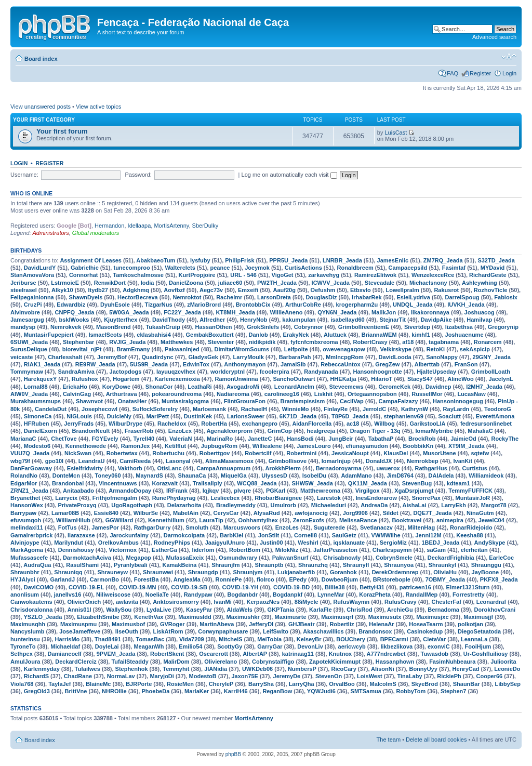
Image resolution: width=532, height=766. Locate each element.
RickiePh (449, 676)
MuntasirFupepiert (49, 335)
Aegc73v (211, 290)
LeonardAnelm (294, 387)
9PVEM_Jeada (116, 654)
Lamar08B (65, 513)
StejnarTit (393, 320)
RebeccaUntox (340, 364)
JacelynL (501, 379)
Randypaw (198, 595)
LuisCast (396, 133)
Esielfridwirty (85, 468)
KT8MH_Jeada (236, 312)
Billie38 (335, 587)
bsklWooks (74, 320)
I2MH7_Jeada (484, 387)
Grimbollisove (288, 461)
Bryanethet (25, 498)
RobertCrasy (370, 342)
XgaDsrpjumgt (414, 491)
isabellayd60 (347, 320)
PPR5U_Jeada (288, 260)
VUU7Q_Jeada (30, 453)
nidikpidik (262, 342)
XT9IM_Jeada (467, 446)
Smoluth (197, 527)
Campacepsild (408, 268)
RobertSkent (167, 654)
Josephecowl (99, 409)
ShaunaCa (192, 476)
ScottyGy (230, 646)
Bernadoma (443, 610)
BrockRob (422, 439)
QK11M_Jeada (368, 483)
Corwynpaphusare (223, 631)
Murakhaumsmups (36, 401)
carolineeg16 (282, 394)
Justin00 (271, 543)
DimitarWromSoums (242, 349)
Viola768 (22, 684)
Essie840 (106, 513)
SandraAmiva (76, 372)
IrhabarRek (367, 297)
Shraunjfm (225, 565)
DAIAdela (441, 476)
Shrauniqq (68, 572)
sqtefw (480, 453)
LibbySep (508, 684)
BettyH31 (372, 587)
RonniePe (229, 579)
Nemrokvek (66, 327)
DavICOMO (39, 587)
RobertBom (245, 550)
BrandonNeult (91, 431)
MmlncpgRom (345, 357)
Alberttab (427, 364)
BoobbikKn (418, 446)
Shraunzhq (313, 565)
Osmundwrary (238, 558)
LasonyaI (178, 461)
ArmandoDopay (130, 491)
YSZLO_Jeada (43, 617)
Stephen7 (454, 691)
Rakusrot (446, 290)
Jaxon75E (245, 676)
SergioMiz (393, 543)
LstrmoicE (65, 283)
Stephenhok (132, 669)
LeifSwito (276, 631)
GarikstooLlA (427, 424)
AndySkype (490, 543)
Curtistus (475, 468)
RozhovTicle (491, 290)
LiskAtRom (168, 631)
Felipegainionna (32, 297)
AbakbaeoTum (156, 260)
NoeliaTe (157, 595)
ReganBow (277, 691)
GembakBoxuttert (209, 335)
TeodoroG (498, 409)
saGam (436, 550)
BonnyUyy (423, 669)
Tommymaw (27, 372)
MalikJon (384, 312)
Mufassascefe (29, 558)
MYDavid (493, 268)
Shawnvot (89, 401)
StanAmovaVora (32, 275)
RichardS (36, 676)
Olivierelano (221, 662)
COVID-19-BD (291, 587)
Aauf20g (284, 290)
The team (389, 739)
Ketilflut (175, 446)
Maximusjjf (478, 617)
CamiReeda (135, 461)
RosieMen (180, 684)
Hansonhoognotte (377, 372)
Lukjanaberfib (296, 572)
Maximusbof (128, 624)
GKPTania (281, 610)
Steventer (221, 342)
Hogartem (126, 379)
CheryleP (221, 684)
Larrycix (66, 498)
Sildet (391, 513)
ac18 (353, 424)
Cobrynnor (309, 327)
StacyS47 (420, 379)
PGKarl (276, 491)
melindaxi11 (27, 527)
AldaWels (240, 610)
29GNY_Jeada (492, 357)
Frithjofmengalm (115, 498)
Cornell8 (305, 535)
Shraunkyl (442, 565)
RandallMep (422, 595)
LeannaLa (474, 639)
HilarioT (382, 379)
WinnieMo (296, 409)
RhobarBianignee (278, 498)
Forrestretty (469, 595)
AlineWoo (461, 379)
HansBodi (300, 439)
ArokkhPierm (283, 468)
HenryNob (254, 320)
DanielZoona (186, 283)
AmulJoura (25, 662)
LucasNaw (471, 394)
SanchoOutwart (294, 379)
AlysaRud (267, 513)
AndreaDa (374, 505)
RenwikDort (110, 283)
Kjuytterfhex (121, 320)
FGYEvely (105, 439)
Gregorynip (503, 327)
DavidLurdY (40, 268)
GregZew (387, 364)
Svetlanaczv (376, 527)
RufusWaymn (351, 602)
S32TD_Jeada (496, 260)
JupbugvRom (219, 446)
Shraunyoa (399, 565)
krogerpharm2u (357, 305)
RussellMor (427, 394)
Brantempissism (303, 401)
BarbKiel (231, 535)
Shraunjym (248, 572)
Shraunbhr (25, 572)
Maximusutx (385, 617)
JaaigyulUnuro (225, 543)
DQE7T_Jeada (432, 513)
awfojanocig (311, 513)
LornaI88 (36, 387)
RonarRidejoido (471, 527)
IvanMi (223, 602)
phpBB (233, 754)
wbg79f (20, 461)
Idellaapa (139, 226)
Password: (138, 175)
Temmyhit (176, 669)
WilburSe (146, 513)
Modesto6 (37, 446)
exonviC (439, 646)
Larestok (329, 498)
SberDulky (205, 226)
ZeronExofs (309, 520)
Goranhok (343, 572)
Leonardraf (491, 602)
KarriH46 (236, 691)
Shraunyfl (356, 565)
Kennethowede (86, 446)
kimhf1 (421, 335)
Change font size (509, 57)
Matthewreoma (320, 491)
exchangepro (260, 424)
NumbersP (302, 669)
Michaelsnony (428, 283)
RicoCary (343, 669)
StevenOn (329, 676)
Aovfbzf (174, 290)
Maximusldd (195, 617)
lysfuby (200, 260)
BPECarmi (394, 639)
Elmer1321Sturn (468, 587)
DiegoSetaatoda (479, 631)
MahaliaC (480, 431)
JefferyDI (261, 624)
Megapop (139, 558)
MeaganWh (149, 646)
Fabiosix (506, 297)
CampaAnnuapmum (223, 468)
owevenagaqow (344, 349)
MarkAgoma (27, 550)
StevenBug (417, 483)
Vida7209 (192, 639)
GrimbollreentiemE (364, 327)
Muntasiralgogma (185, 401)
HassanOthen (214, 327)
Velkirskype (396, 349)
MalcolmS (383, 684)
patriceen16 (415, 587)
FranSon (466, 364)
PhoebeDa (155, 691)
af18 (408, 342)
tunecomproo (131, 268)
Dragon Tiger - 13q (375, 431)
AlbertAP (255, 654)
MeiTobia (269, 639)
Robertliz (342, 624)
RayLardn (456, 409)
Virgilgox (368, 491)
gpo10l (54, 461)
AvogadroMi (243, 387)
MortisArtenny (171, 226)
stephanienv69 (403, 416)
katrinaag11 (298, 654)
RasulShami (82, 565)
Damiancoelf (65, 654)
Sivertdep (417, 327)
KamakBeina (179, 565)
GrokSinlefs (263, 327)
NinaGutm (480, 513)
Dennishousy (76, 550)
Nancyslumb (27, 631)
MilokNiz (287, 550)
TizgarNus (159, 305)
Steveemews (347, 387)
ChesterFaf (446, 602)
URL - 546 (243, 275)
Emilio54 (190, 646)
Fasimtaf (454, 268)
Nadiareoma (233, 394)
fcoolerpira (275, 372)
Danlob (258, 335)
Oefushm (323, 290)
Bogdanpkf (288, 595)
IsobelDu (314, 476)
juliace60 (230, 283)
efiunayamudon (367, 446)
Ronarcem (488, 342)
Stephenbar (79, 342)
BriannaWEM (379, 335)
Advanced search (494, 37)
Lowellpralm (402, 290)
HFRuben (37, 424)
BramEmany (133, 349)
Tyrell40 (144, 439)
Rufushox (85, 379)
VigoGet (283, 275)
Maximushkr (243, 617)
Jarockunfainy (129, 535)
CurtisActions (303, 268)
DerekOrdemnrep (395, 572)
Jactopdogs (126, 372)
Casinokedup (425, 631)
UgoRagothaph (132, 505)
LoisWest (370, 676)
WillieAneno (287, 312)
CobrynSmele (394, 558)
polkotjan (470, 624)
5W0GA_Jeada (129, 312)
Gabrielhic (85, 268)
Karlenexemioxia (177, 379)
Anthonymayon (245, 364)
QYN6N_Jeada (337, 312)
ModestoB (203, 676)
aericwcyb (352, 646)
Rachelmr (229, 297)
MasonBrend (114, 327)
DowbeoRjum (340, 579)
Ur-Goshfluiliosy (486, 654)
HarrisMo (68, 639)
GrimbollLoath (491, 372)
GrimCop (280, 431)
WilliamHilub (73, 520)
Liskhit (323, 394)
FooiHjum (478, 646)
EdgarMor (24, 483)
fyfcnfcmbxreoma (314, 342)
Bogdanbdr (242, 595)
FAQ (453, 73)
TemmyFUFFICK (470, 491)
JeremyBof (112, 357)
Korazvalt (165, 483)
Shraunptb (269, 565)
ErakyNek (296, 335)
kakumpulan (299, 320)
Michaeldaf (65, 646)
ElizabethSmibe (98, 617)
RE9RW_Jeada (95, 364)
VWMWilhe (386, 535)
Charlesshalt (65, 357)
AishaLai (415, 505)
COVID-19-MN (138, 587)
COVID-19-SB (189, 587)
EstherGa (164, 550)
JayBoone (486, 572)
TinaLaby (409, 676)
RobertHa (214, 424)
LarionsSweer (246, 416)
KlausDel (396, 453)
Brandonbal (68, 483)
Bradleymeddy (236, 505)
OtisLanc (169, 468)
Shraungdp (203, 572)
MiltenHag (422, 527)
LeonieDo (507, 669)
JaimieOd (463, 439)
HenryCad (466, 669)
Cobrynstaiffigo (273, 662)
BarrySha (261, 684)
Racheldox (172, 424)
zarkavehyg (324, 275)
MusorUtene (440, 453)
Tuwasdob (435, 654)
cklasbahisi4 (154, 335)
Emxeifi (248, 290)
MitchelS (230, 639)
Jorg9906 (355, 513)
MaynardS (149, 476)
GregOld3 (37, 691)
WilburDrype (125, 424)
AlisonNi (383, 669)
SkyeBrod (425, 684)
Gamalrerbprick (31, 535)
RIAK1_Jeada (42, 364)
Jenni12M (428, 535)
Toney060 (108, 476)
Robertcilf (258, 453)
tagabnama (444, 342)
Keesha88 (469, 535)
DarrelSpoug (462, 297)
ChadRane (78, 676)
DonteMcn (66, 476)
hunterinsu (25, 639)
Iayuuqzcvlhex (176, 372)
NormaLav (121, 676)
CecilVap (352, 401)
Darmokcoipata (184, 535)
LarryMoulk (249, 357)
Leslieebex (225, 498)
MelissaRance (358, 520)
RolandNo (24, 476)
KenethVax (149, 617)
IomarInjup (336, 461)
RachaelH (254, 409)
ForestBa (147, 579)
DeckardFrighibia (451, 558)
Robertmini (301, 453)
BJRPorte (139, 684)
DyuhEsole (115, 305)
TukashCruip (163, 327)
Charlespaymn (392, 550)
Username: (24, 175)
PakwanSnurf (290, 558)
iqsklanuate (349, 543)
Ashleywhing (480, 283)
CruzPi (33, 305)
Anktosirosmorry (176, 602)
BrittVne (76, 691)
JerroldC (374, 409)
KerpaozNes (263, 602)
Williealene (267, 446)
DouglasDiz (322, 297)
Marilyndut (69, 543)
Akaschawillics (323, 631)
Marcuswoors (242, 527)
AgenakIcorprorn (229, 431)
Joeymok (257, 268)
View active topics (98, 107)
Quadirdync (158, 357)
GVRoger (172, 624)
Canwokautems (31, 602)
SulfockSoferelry (155, 409)
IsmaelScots (105, 335)
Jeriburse (23, 283)
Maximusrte (290, 617)
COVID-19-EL (86, 587)
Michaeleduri (329, 505)
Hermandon (109, 226)
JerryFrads (79, 424)
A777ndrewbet (386, 654)
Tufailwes (88, 669)
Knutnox (341, 654)
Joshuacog (480, 312)
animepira (450, 520)
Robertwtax (122, 453)
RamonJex (136, 446)
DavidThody (169, 320)
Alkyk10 (62, 290)
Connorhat (84, 275)
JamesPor (105, 527)
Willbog (384, 424)
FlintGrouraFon (245, 401)
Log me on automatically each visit (289, 175)
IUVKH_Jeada (466, 305)
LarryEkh (454, 505)
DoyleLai (107, 646)
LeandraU (92, 461)
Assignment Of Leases (91, 260)
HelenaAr (381, 624)
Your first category (44, 120)
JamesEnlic (393, 260)
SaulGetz (344, 535)
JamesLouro (314, 446)
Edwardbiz (71, 305)
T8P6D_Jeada (350, 416)
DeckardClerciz (76, 662)
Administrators (50, 233)
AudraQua (37, 565)
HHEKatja (343, 379)
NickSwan (78, 453)
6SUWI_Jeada (29, 342)
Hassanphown (395, 662)
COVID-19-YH (241, 587)
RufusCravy (401, 602)
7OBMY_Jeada (445, 579)
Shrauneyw (112, 572)
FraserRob (139, 431)
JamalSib (293, 364)
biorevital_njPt (82, 349)
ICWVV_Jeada (331, 283)
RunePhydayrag (174, 498)
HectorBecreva (138, 297)
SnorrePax (426, 498)
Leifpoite (296, 349)
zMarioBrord (204, 305)
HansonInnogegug (458, 401)
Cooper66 (490, 676)
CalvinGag (77, 394)
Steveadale (380, 283)
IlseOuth (127, 631)
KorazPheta (375, 595)
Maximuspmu (78, 624)
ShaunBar (467, 684)
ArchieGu (400, 610)
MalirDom (176, 662)
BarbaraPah (295, 357)
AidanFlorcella (312, 424)
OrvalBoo (342, 684)
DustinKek (198, 416)
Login (509, 73)
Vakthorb (130, 468)
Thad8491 (108, 639)
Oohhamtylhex (258, 520)
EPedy (298, 579)
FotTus (68, 527)
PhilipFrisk (240, 260)
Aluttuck (335, 335)
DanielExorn (41, 431)
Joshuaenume (464, 335)
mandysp (23, 327)
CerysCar (226, 513)
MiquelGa (234, 476)
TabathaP (381, 439)
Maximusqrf (337, 617)
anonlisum (25, 595)
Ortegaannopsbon (372, 394)
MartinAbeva (217, 624)
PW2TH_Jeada (277, 283)
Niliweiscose (113, 595)
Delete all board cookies (436, 739)
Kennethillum (166, 520)
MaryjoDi (162, 676)
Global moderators (96, 233)
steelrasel (24, 290)
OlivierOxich (84, 602)
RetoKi (436, 349)
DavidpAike (436, 320)
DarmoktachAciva (87, 558)
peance (220, 268)
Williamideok (486, 476)
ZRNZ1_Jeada (29, 491)
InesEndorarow (376, 498)
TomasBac (150, 639)
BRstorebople (392, 579)
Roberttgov (215, 453)
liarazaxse (81, 535)
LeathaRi (199, 387)
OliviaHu (445, 572)
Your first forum (62, 131)
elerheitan (474, 550)
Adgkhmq (136, 290)
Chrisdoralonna (31, 610)
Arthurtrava (122, 394)
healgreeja (321, 431)
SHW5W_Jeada (312, 483)
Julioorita (503, 662)
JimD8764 (400, 476)
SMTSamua (366, 691)
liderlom (203, 550)
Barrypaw (23, 513)
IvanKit (463, 461)
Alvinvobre (25, 312)
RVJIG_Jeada (127, 342)
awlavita (127, 602)
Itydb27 (98, 290)
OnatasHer (132, 401)
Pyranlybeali (131, 565)
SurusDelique (29, 349)
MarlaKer (197, 691)
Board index (41, 59)
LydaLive (159, 610)
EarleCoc (501, 558)
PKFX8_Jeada (499, 579)
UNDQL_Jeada (413, 305)
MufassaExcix (185, 558)
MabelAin (186, 513)
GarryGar (270, 646)
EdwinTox (196, 364)
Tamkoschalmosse (138, 275)
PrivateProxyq (77, 505)
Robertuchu (168, 453)
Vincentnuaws (118, 483)
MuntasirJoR (473, 498)
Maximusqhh (28, 624)
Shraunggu (486, 565)
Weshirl (308, 543)
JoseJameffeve (80, 631)
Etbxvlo (361, 290)
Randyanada (321, 372)
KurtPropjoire (197, 275)
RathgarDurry (152, 527)
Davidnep (438, 387)
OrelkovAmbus (118, 543)
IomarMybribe (434, 431)
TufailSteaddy (130, 662)
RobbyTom (411, 691)
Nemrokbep (423, 461)
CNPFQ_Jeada (75, 312)
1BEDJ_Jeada (440, 543)
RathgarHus (431, 468)
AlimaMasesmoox (229, 461)
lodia (148, 283)
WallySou (119, 610)
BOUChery (351, 639)
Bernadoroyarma (339, 468)
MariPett (158, 416)
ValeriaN (181, 439)
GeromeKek (394, 387)
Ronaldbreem (355, 268)
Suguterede (330, 527)
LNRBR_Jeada (342, 260)
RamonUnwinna (237, 379)
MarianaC (23, 439)
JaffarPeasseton (335, 550)
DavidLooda (395, 357)
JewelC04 (491, 520)
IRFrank (177, 491)
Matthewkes (177, 342)
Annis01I (79, 610)
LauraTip (211, 520)
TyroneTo (23, 646)
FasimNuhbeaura (452, 662)
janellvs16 (68, 595)
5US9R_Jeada (149, 364)
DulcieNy (119, 416)
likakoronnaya (430, 312)
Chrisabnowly (342, 558)
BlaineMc (98, 684)
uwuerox (388, 468)
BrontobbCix (253, 305)
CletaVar (434, 639)
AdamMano (356, 476)
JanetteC (260, 439)
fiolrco (265, 579)
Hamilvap (479, 320)
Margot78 (494, 505)
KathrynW (415, 409)
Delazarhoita (184, 505)
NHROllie (114, 691)
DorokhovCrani (495, 610)
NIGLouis (79, 416)
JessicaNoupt (350, 453)
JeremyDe (287, 676)
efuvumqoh (26, 520)
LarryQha (302, 684)
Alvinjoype (25, 543)
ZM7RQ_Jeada (443, 260)
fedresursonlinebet (486, 424)
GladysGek (203, 357)
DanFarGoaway (31, 468)
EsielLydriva (413, 297)
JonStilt (269, 535)
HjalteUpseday (436, 372)
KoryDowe (116, 387)
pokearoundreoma (177, 394)
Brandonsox (375, 631)
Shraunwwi (158, 572)
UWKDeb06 (257, 669)
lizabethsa (459, 327)
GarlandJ (62, 579)
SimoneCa (38, 416)
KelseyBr (309, 639)
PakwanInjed (182, 349)
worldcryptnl (228, 372)
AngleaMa (187, 579)
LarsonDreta (274, 297)
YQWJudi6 (321, 691)
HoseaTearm (426, 624)
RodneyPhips (172, 543)
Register (480, 73)
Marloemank (209, 409)
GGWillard (119, 520)
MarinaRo (220, 439)
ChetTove (64, 439)
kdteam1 (458, 483)
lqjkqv (211, 491)
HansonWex (27, 505)
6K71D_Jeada (298, 416)
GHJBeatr (302, 624)
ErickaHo (75, 387)
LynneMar (331, 595)
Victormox (123, 550)
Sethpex (22, 654)
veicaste (22, 357)
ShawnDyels (85, 297)
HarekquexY (40, 379)
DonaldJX (379, 461)
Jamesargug (27, 320)
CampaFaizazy (398, 401)
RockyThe (505, 439)
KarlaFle (320, 610)
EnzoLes (287, 527)
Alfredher (212, 320)
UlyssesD (274, 476)
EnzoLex (180, 431)
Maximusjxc (432, 617)
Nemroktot (187, 297)
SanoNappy (442, 357)
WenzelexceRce (433, 275)
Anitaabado (78, 491)
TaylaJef (59, 684)
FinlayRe (336, 409)
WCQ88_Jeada (257, 483)
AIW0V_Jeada (29, 394)
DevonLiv (310, 646)
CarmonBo (104, 579)
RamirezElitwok (375, 275)
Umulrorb (283, 505)
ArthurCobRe (303, 305)
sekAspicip (475, 349)
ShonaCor (159, 387)
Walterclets (180, 268)
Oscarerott (214, 654)
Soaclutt (450, 416)
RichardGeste (488, 275)
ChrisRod (360, 610)
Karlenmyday (42, 669)
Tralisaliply (208, 483)
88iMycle (307, 602)
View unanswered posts (41, 107)
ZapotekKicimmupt (335, 662)
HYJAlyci (23, 579)
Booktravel (407, 520)
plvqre (242, 491)
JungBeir (341, 439)
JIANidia (216, 669)
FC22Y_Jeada (182, 312)
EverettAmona (495, 416)
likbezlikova (396, 646)
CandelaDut (51, 409)
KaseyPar (199, 610)
